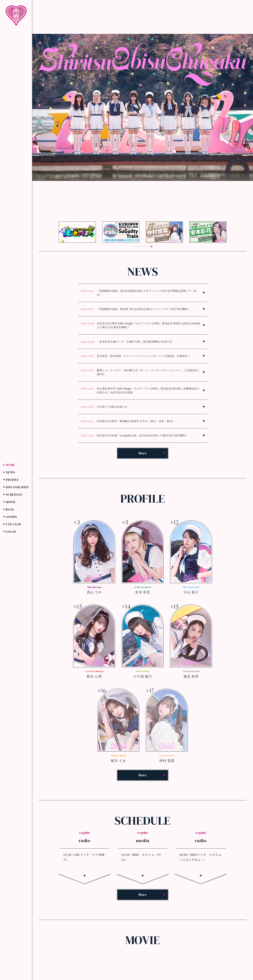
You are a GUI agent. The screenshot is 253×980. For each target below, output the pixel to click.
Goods (11, 517)
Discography (17, 487)
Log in (11, 531)
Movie (11, 502)
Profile (12, 480)
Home (10, 465)
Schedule (14, 494)
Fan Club (13, 524)
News (10, 472)
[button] (134, 246)
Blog (10, 509)
